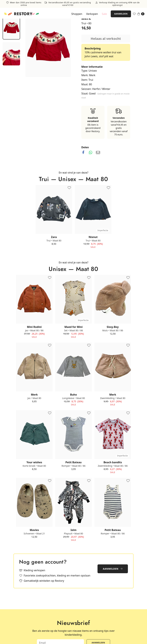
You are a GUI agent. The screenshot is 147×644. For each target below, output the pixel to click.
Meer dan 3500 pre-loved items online (24, 4)
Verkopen (92, 14)
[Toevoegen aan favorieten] (69, 188)
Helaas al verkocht (106, 39)
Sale (104, 14)
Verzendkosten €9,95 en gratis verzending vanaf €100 (68, 4)
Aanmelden (121, 14)
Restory (23, 14)
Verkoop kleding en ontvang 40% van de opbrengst (118, 4)
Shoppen (77, 14)
